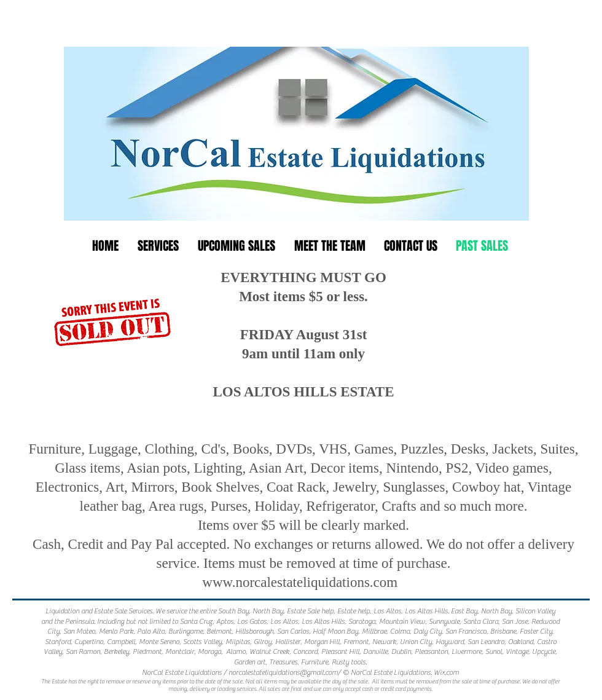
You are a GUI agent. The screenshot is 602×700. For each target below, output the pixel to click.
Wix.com (446, 672)
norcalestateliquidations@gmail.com (283, 672)
